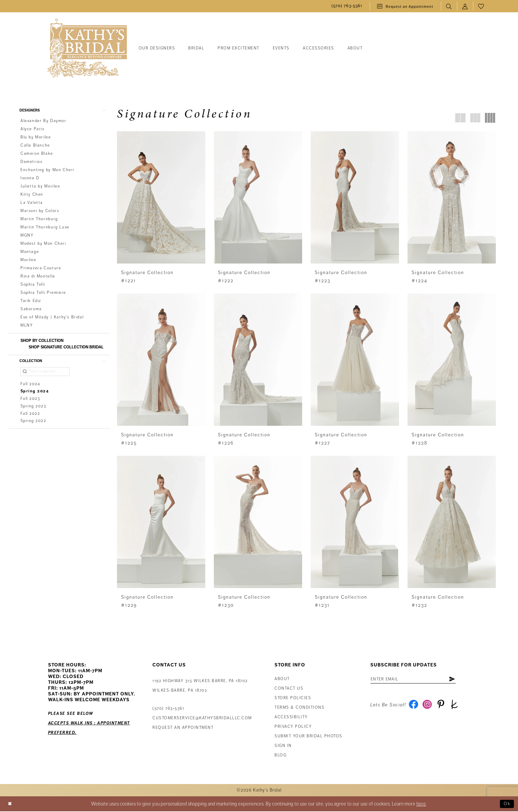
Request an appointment (183, 728)
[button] (465, 6)
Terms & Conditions (299, 708)
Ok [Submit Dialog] (507, 805)
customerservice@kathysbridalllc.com (202, 719)
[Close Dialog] (11, 805)
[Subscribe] (461, 680)
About (282, 680)
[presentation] (161, 197)
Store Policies (293, 699)
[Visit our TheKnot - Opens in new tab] (458, 707)
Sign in (283, 746)
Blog (280, 756)
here (421, 805)
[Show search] (449, 6)
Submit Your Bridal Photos (308, 737)
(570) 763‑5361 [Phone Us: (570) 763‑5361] (168, 709)
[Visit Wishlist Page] (481, 6)
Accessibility (291, 718)
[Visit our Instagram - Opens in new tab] (429, 707)
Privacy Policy (293, 727)
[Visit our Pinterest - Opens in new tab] (443, 707)
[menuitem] (347, 6)
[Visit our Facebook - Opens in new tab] (414, 707)
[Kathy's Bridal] (87, 49)
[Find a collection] (45, 374)
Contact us (289, 689)
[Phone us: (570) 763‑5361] (347, 6)
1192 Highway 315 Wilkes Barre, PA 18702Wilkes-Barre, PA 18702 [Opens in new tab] (200, 686)
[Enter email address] (418, 680)
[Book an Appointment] (405, 6)
